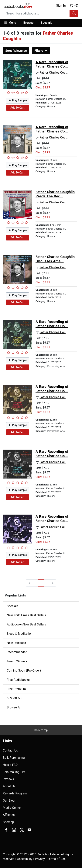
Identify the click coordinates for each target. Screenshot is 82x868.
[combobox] (41, 13)
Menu (10, 23)
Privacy (40, 859)
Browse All (14, 707)
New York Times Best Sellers (26, 615)
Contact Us (10, 750)
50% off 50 (14, 698)
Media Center (12, 808)
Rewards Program (15, 793)
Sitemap (8, 822)
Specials (47, 23)
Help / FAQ (10, 765)
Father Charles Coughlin (56, 73)
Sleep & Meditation (20, 634)
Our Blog (9, 801)
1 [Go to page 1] (41, 583)
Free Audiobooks (18, 680)
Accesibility (25, 859)
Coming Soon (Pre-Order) (24, 671)
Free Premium (16, 689)
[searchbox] (37, 13)
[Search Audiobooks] (74, 13)
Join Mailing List (14, 772)
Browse (28, 23)
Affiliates (9, 815)
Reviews (8, 779)
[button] (12, 23)
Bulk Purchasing (14, 758)
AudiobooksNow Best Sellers (26, 624)
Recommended (17, 652)
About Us (9, 786)
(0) (74, 5)
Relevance (16, 51)
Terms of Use (56, 859)
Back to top (41, 730)
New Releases (16, 643)
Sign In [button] (61, 6)
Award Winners (17, 661)
